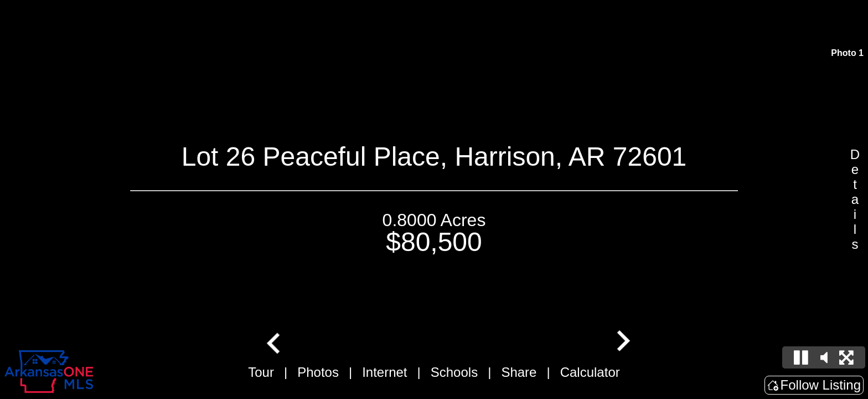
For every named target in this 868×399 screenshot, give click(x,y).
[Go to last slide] (275, 342)
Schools (454, 372)
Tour (261, 372)
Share (519, 372)
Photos (318, 372)
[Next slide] (622, 342)
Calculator (590, 372)
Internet (384, 372)
